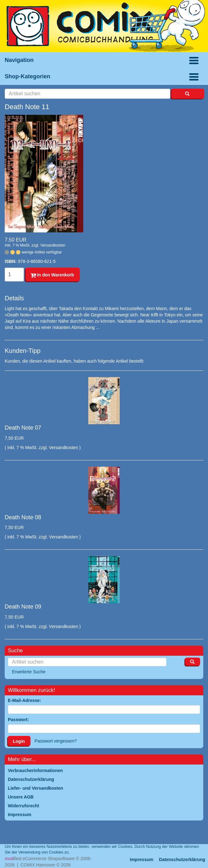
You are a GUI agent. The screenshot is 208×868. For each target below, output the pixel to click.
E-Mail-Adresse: (25, 700)
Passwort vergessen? (56, 741)
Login (19, 741)
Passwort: (18, 720)
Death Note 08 (23, 517)
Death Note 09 (23, 607)
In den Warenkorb (52, 275)
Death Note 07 (23, 428)
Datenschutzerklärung (182, 860)
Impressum (142, 860)
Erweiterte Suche (29, 672)
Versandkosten (53, 245)
